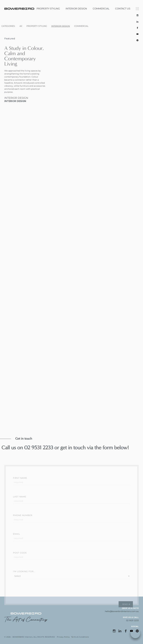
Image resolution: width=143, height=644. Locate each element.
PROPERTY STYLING (48, 6)
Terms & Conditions (80, 637)
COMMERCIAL (101, 6)
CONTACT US (123, 6)
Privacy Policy (63, 637)
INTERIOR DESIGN (76, 6)
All (10, 26)
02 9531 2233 (132, 620)
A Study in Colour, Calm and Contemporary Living (24, 67)
